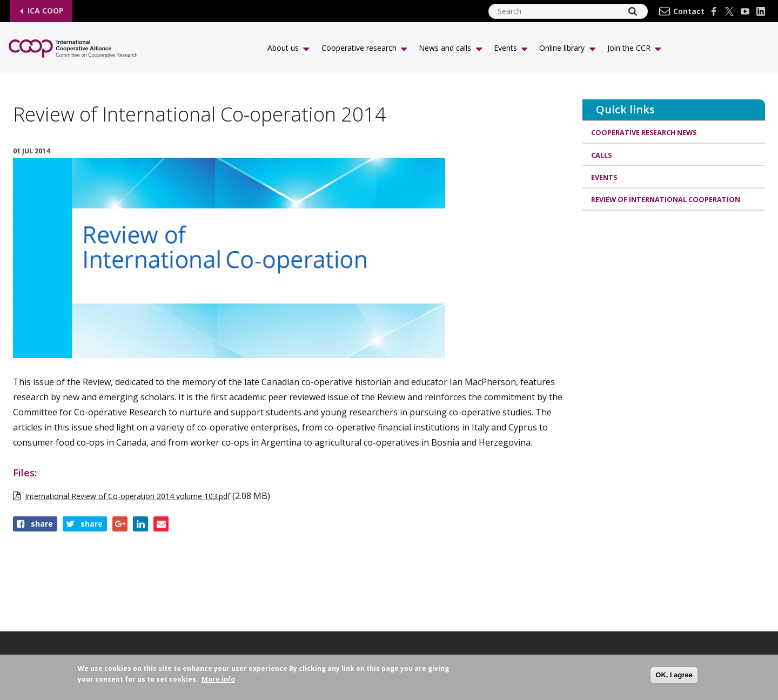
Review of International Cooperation (666, 201)
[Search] (633, 11)
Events (604, 178)
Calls (602, 156)
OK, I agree (674, 675)
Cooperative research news (645, 132)
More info (218, 679)
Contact (689, 11)
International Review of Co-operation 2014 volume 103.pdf (128, 496)
